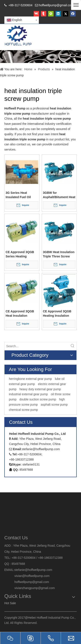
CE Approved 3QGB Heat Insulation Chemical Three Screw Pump (22, 314)
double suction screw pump (38, 399)
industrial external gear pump (28, 394)
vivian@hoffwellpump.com (27, 576)
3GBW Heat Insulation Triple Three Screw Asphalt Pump (59, 254)
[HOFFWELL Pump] (18, 36)
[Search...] (37, 346)
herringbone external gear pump (30, 379)
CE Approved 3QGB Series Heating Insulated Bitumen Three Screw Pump (20, 254)
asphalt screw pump (54, 405)
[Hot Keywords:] (73, 346)
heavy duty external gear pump (40, 389)
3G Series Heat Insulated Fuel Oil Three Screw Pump (19, 195)
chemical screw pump (23, 410)
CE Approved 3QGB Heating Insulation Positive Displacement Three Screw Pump (59, 314)
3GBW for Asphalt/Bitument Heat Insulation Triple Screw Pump (59, 195)
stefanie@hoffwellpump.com (34, 570)
